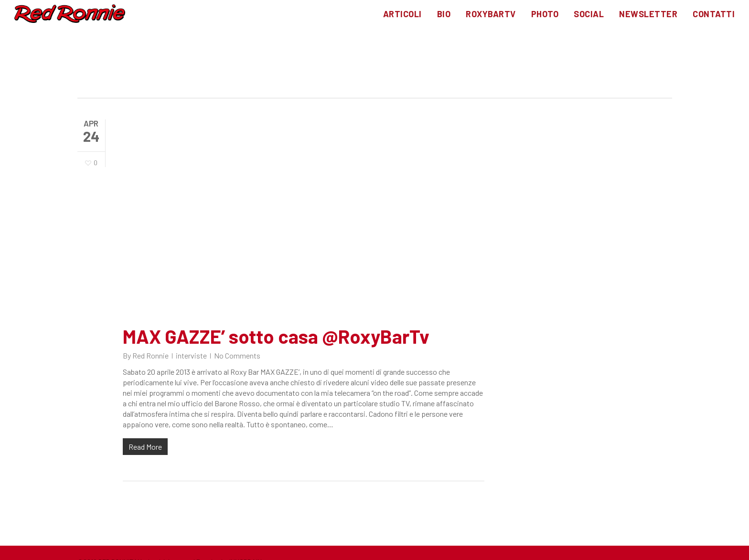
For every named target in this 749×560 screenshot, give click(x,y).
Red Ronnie (150, 355)
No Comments (237, 355)
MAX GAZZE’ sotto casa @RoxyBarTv (276, 336)
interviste (191, 355)
